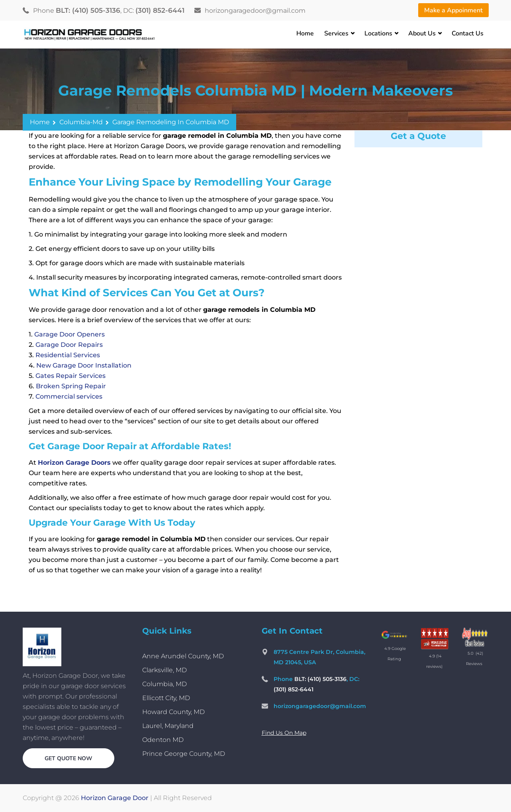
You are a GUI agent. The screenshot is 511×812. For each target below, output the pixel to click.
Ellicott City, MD (166, 698)
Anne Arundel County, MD (183, 656)
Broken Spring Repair (71, 386)
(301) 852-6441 (160, 10)
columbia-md (81, 122)
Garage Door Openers (70, 334)
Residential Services (68, 355)
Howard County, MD (173, 712)
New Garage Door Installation (84, 365)
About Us (422, 33)
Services (336, 33)
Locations (378, 33)
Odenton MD (163, 740)
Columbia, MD (164, 684)
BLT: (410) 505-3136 (88, 10)
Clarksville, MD (164, 670)
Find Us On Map (284, 733)
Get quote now (69, 758)
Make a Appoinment (453, 10)
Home (305, 33)
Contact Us (468, 33)
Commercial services (69, 396)
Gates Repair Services (70, 376)
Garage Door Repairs (69, 345)
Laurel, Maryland (168, 726)
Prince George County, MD (184, 754)
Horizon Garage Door (115, 798)
